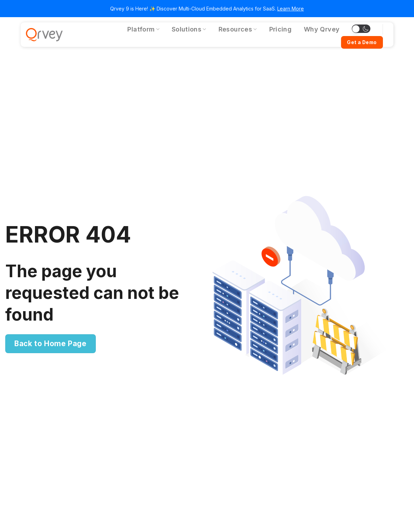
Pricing (281, 29)
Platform (143, 29)
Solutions (189, 29)
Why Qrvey (322, 29)
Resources (238, 29)
